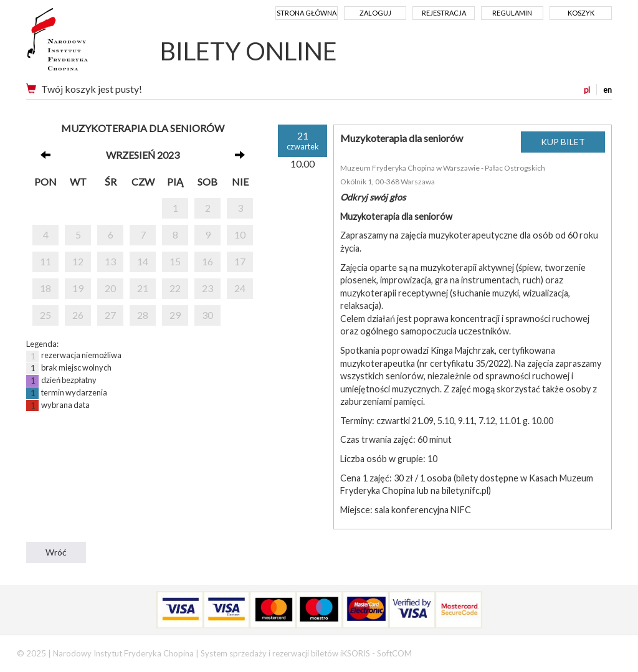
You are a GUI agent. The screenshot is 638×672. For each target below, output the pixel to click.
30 (207, 315)
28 (143, 315)
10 (240, 234)
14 (143, 261)
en (607, 90)
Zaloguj (375, 13)
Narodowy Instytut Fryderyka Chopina (81, 44)
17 (240, 261)
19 (78, 288)
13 (110, 261)
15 (175, 261)
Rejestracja (444, 13)
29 (175, 315)
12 (78, 261)
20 (110, 288)
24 (240, 288)
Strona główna (307, 13)
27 (110, 315)
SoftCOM (394, 653)
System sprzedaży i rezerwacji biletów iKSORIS (285, 653)
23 (207, 288)
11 (45, 261)
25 (45, 315)
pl (587, 90)
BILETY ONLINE (249, 51)
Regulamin (512, 13)
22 (175, 288)
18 (45, 288)
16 (207, 261)
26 (78, 315)
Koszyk (581, 13)
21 (143, 288)
